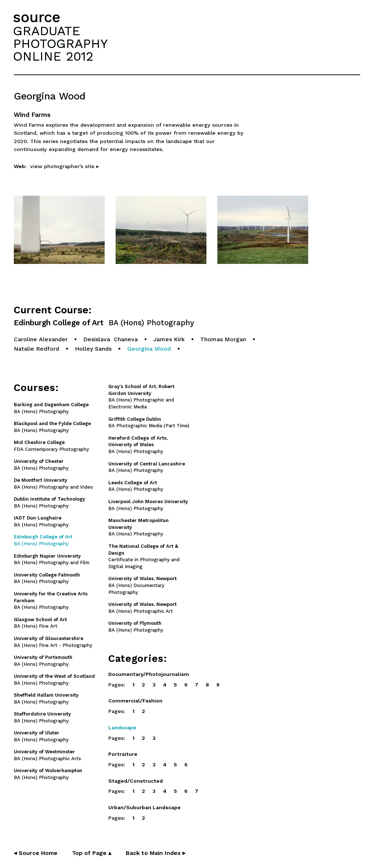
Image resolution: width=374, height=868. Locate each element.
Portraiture (123, 754)
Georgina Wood (149, 349)
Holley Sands (93, 349)
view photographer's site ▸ (65, 166)
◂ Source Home (36, 853)
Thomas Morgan (223, 339)
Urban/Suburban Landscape (144, 807)
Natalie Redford (37, 349)
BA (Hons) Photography (138, 445)
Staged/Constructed (136, 781)
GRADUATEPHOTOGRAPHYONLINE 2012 (60, 44)
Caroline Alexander (41, 339)
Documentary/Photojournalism (149, 674)
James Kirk (169, 339)
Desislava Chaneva (110, 339)
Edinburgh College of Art (104, 323)
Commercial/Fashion (135, 701)
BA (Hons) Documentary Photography (142, 585)
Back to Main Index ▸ (156, 853)
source (37, 17)
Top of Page (92, 853)
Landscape (122, 728)
